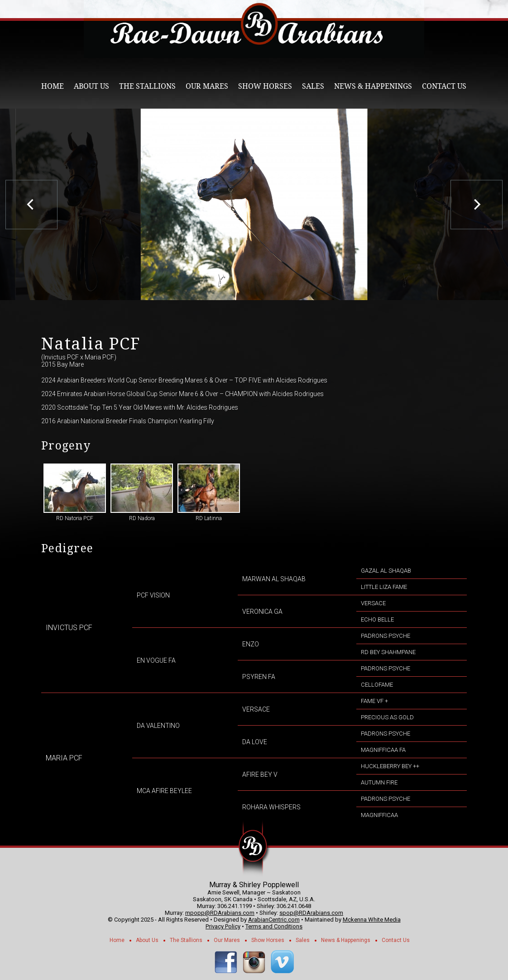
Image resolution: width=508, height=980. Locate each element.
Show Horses (265, 86)
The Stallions (147, 86)
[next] (477, 204)
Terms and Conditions (274, 926)
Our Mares (207, 86)
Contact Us (444, 86)
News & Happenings (373, 86)
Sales (313, 86)
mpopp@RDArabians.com (220, 913)
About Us (91, 86)
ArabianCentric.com (274, 920)
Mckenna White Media (372, 920)
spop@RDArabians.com (311, 913)
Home (53, 86)
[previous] (31, 204)
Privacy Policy (223, 926)
